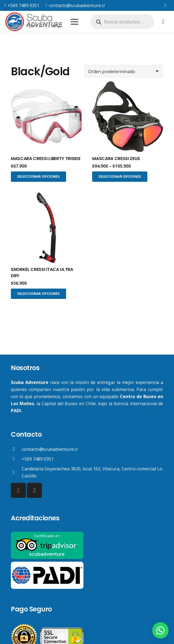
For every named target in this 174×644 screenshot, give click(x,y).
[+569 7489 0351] (16, 459)
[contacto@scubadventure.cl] (16, 449)
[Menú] (74, 22)
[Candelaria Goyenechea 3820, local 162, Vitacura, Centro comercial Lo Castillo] (16, 472)
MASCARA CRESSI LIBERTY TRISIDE (46, 159)
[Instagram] (165, 5)
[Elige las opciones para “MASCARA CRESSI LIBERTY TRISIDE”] (38, 177)
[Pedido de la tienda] (123, 71)
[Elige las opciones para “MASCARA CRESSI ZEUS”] (120, 177)
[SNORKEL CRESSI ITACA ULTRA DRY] (46, 228)
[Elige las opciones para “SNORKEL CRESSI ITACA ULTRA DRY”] (38, 294)
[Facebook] (157, 5)
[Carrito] (163, 22)
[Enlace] (34, 22)
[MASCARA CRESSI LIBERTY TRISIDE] (46, 117)
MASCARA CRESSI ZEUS (116, 159)
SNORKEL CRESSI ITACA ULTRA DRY (42, 272)
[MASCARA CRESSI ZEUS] (128, 117)
